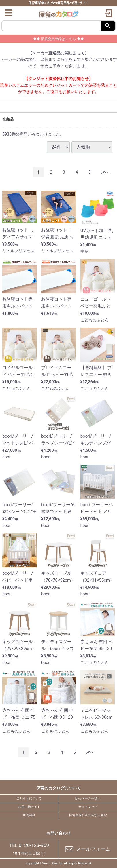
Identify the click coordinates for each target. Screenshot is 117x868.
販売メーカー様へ (88, 798)
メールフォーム (88, 849)
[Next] (105, 172)
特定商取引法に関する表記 (88, 815)
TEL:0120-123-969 (29, 845)
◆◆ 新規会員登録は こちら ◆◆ (59, 39)
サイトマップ (88, 807)
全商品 (8, 119)
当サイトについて (29, 798)
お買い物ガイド (29, 807)
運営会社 (29, 815)
